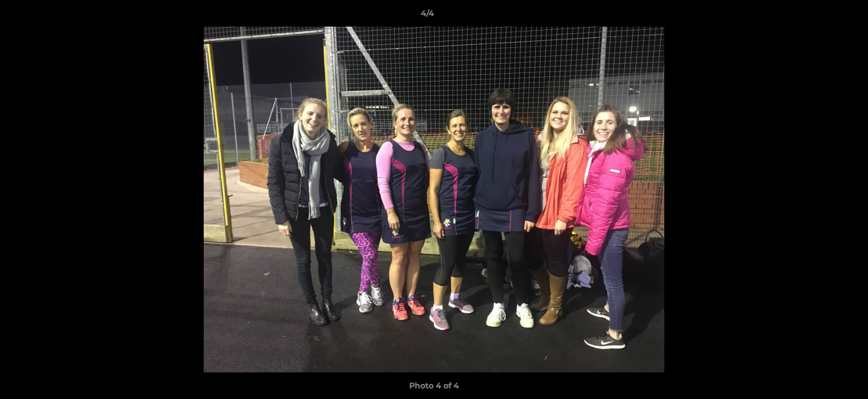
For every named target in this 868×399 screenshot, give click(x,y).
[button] (821, 16)
